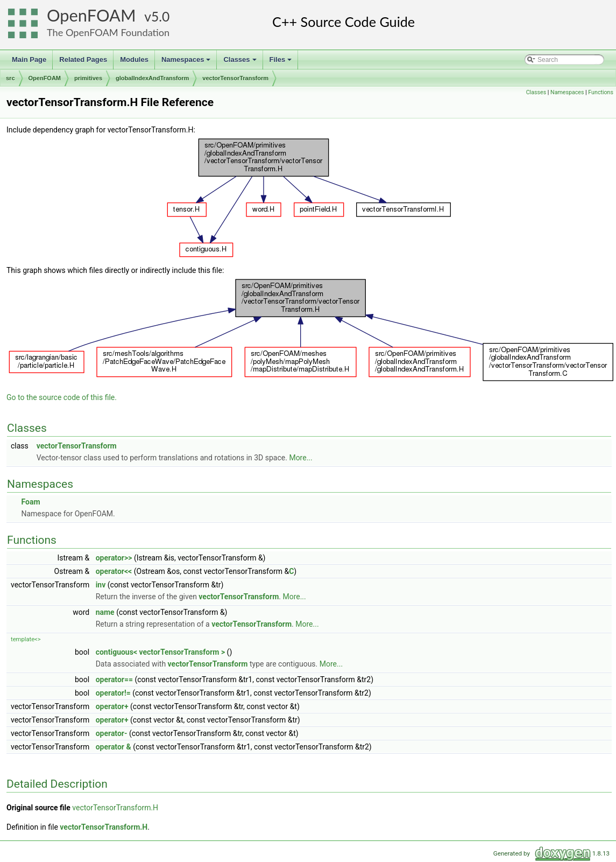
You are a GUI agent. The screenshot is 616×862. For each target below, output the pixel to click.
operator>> (114, 558)
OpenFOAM (91, 15)
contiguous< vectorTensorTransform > (161, 652)
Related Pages (83, 59)
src (10, 78)
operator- (112, 733)
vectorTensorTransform (235, 78)
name (105, 612)
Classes (240, 62)
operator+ (112, 706)
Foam (30, 502)
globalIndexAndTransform (152, 78)
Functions (601, 92)
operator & (114, 747)
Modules (134, 59)
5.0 (160, 16)
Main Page (29, 59)
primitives (88, 78)
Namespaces (187, 62)
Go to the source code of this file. (62, 397)
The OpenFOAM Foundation (108, 32)
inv (101, 585)
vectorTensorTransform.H (115, 808)
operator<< (114, 571)
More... (300, 458)
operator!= (113, 693)
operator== (114, 679)
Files (282, 62)
